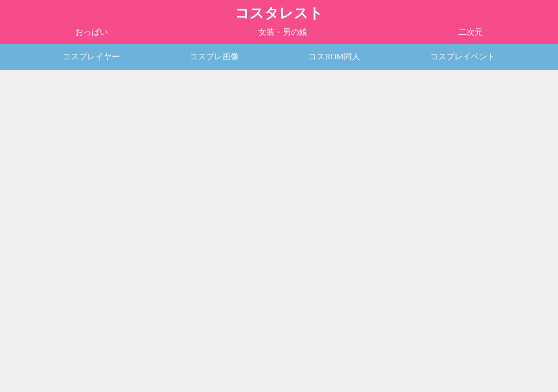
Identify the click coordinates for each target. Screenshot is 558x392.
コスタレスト (279, 13)
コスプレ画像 (214, 57)
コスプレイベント (463, 57)
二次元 (471, 32)
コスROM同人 (334, 57)
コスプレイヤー (91, 57)
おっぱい (92, 32)
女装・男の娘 (283, 32)
